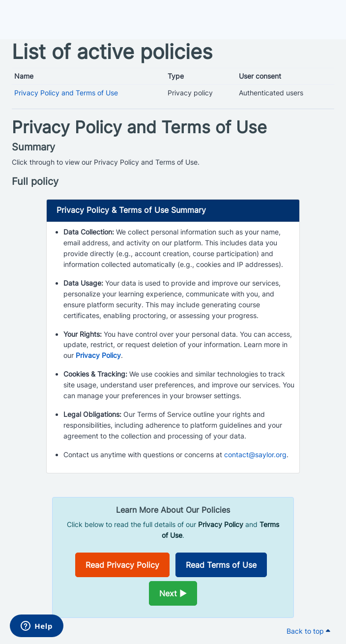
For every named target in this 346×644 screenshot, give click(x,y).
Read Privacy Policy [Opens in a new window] (122, 565)
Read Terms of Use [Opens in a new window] (221, 565)
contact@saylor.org (255, 454)
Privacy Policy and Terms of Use (66, 93)
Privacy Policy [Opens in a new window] (98, 355)
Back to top (308, 631)
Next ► (173, 593)
